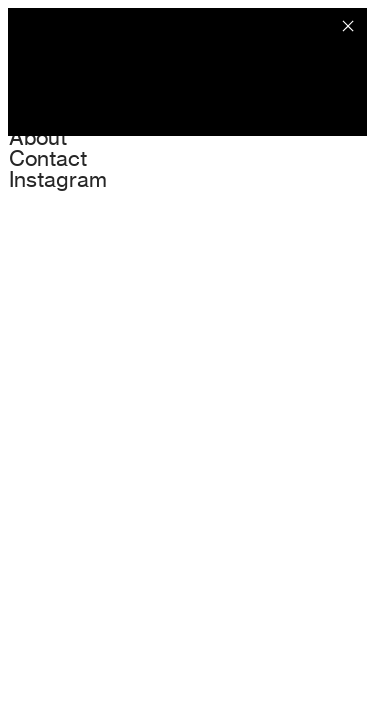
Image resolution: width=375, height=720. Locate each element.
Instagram (58, 179)
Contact (48, 158)
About (38, 137)
